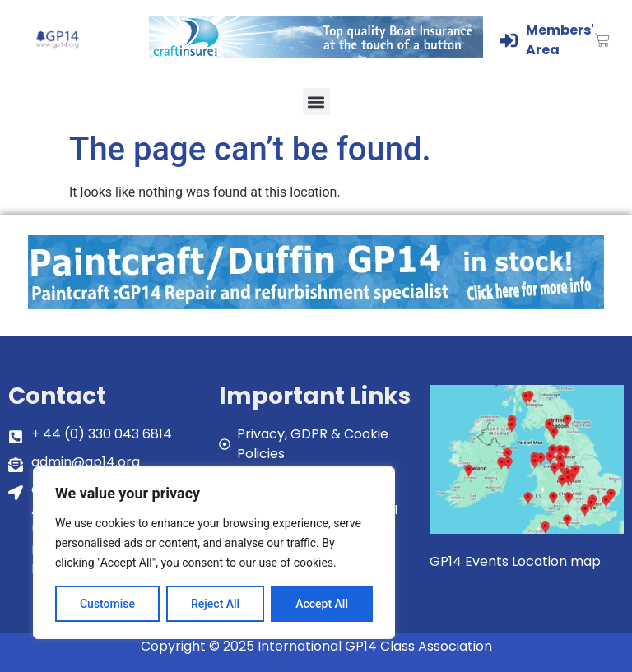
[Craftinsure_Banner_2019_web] (316, 53)
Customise (107, 604)
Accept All (322, 604)
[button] (316, 102)
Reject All (215, 604)
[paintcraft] (316, 305)
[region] (214, 553)
